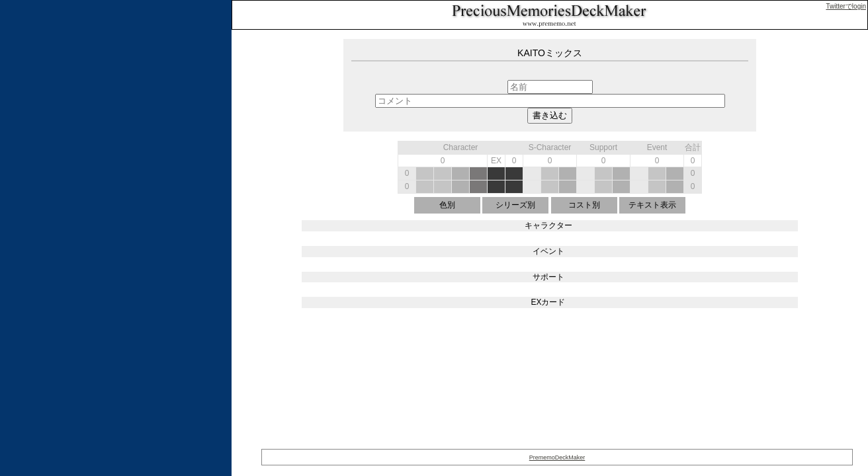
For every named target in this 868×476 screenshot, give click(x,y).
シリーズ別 (515, 205)
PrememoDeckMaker (557, 457)
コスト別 (584, 205)
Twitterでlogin (846, 6)
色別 (447, 205)
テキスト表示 (652, 205)
